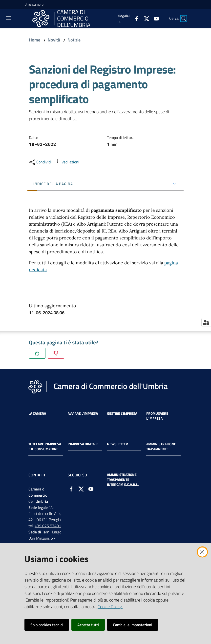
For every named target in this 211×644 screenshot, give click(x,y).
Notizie (74, 40)
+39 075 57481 (48, 526)
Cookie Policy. (110, 607)
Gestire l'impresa (122, 413)
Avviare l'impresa (83, 413)
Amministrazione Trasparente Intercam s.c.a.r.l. (123, 480)
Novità (54, 40)
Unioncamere (34, 4)
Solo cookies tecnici (47, 625)
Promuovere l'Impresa (157, 416)
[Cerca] (184, 19)
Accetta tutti (88, 625)
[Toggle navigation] (8, 18)
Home (35, 40)
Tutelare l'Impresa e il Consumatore (45, 447)
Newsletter (117, 444)
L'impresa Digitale (83, 444)
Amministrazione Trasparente (161, 447)
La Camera (37, 413)
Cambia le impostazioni (133, 625)
